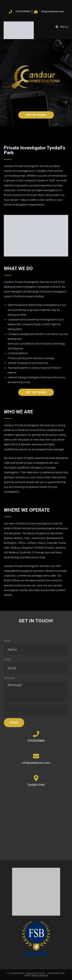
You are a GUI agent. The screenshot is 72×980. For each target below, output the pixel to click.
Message (9, 678)
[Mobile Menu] (62, 27)
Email (7, 659)
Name (7, 641)
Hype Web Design (36, 975)
